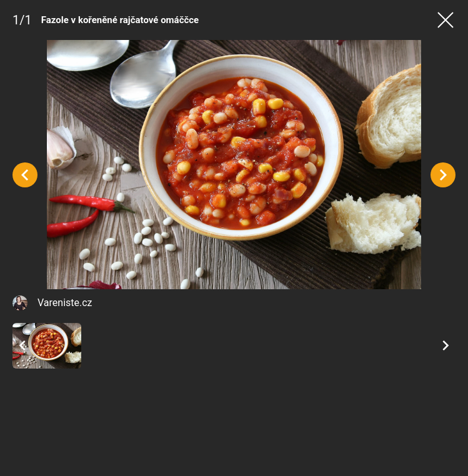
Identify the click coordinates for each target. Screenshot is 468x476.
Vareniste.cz (65, 303)
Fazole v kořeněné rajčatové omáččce (120, 20)
